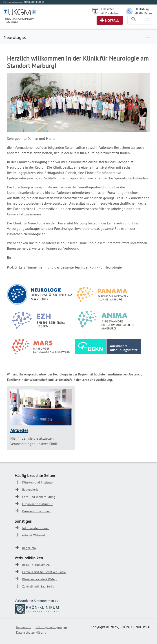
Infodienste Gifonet (35, 528)
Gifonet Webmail (34, 535)
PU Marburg (142, 9)
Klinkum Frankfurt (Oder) (39, 579)
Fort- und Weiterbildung (39, 497)
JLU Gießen (107, 9)
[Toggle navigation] (134, 20)
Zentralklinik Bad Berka (38, 586)
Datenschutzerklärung (31, 633)
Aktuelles (19, 430)
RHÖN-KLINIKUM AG (36, 565)
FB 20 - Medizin (144, 13)
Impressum (24, 627)
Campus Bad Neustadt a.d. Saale (44, 572)
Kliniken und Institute (37, 482)
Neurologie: (15, 37)
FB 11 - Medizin (110, 13)
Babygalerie (30, 490)
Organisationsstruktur (37, 504)
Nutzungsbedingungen (51, 627)
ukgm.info (29, 548)
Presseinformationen (36, 511)
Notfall (112, 20)
